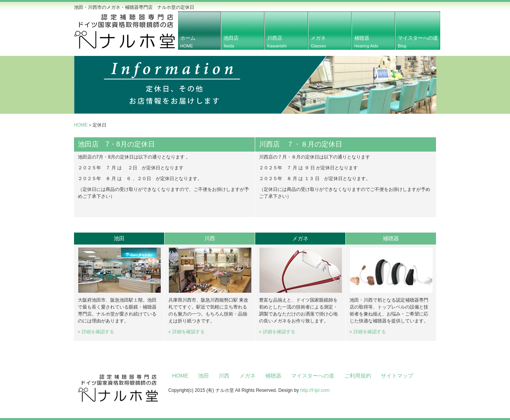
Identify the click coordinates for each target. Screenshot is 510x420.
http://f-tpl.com (315, 390)
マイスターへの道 (418, 42)
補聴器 (366, 42)
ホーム (188, 42)
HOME (81, 125)
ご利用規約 (358, 376)
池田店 (231, 42)
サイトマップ (397, 376)
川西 (224, 376)
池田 (204, 376)
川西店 (277, 42)
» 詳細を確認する (96, 332)
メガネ (318, 42)
